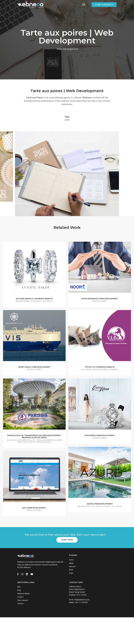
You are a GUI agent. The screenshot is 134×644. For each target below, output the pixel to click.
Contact (20, 629)
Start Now (67, 563)
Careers (20, 622)
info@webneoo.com (82, 625)
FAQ (19, 612)
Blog (19, 616)
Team (71, 597)
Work (71, 594)
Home (71, 584)
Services (72, 590)
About (71, 587)
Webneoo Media (24, 619)
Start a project (104, 5)
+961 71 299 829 (81, 628)
